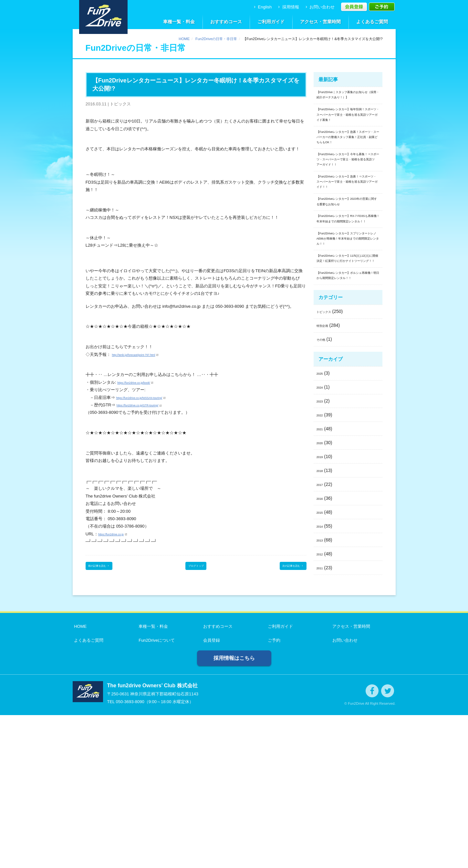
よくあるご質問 (372, 22)
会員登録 (210, 793)
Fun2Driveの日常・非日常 (216, 39)
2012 (322, 706)
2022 (322, 568)
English (262, 7)
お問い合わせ (320, 7)
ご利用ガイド (271, 22)
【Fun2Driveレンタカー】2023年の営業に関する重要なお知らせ (348, 285)
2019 (322, 609)
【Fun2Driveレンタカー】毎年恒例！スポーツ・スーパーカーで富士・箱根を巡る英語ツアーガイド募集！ (348, 136)
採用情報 (288, 7)
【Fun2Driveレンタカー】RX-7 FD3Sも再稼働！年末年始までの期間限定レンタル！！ (348, 315)
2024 (322, 540)
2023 (322, 554)
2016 (322, 651)
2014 (322, 679)
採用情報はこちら (234, 811)
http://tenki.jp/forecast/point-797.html (146, 354)
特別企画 (326, 478)
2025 (322, 526)
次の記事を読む (285, 568)
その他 (323, 492)
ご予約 (273, 793)
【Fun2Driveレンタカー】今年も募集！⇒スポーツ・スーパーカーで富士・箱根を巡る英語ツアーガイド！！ (348, 213)
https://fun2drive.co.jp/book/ (143, 382)
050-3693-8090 (130, 855)
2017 (322, 637)
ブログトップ (196, 568)
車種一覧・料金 (179, 22)
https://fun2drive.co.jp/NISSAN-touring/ (152, 397)
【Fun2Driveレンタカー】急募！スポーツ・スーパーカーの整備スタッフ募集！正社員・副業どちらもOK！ (348, 174)
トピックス (328, 464)
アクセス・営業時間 (320, 22)
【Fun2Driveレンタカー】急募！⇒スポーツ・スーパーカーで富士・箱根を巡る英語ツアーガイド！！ (348, 251)
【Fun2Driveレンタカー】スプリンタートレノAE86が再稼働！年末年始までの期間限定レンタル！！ (348, 349)
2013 (322, 692)
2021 (322, 582)
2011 (322, 720)
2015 (322, 665)
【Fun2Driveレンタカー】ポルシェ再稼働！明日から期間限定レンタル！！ (348, 422)
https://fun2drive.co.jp (118, 534)
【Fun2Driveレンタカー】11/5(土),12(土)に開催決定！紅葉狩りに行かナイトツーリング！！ (347, 388)
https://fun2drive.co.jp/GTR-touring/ (149, 405)
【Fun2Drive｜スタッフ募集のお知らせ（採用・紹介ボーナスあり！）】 (348, 102)
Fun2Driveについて (155, 793)
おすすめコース (226, 22)
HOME (184, 39)
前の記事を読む (107, 568)
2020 (322, 595)
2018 (322, 623)
